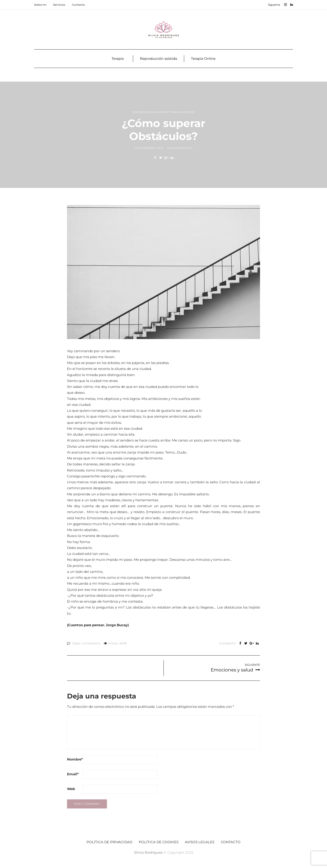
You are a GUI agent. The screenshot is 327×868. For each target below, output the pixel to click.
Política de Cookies (159, 842)
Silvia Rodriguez (180, 148)
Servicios (59, 5)
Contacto (78, 5)
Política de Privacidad (109, 842)
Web (71, 789)
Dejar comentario (86, 643)
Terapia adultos (182, 112)
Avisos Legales (200, 842)
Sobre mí (40, 5)
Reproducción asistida (159, 59)
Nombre (75, 759)
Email (73, 774)
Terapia (118, 59)
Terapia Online (203, 59)
